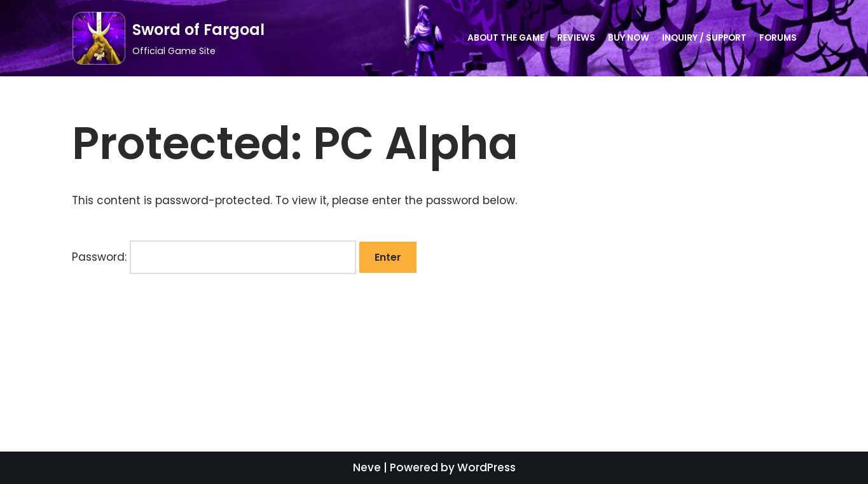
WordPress (486, 467)
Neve (367, 467)
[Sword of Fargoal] (168, 38)
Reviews (576, 38)
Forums (778, 38)
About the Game (506, 38)
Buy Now (629, 38)
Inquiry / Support (704, 38)
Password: (214, 257)
